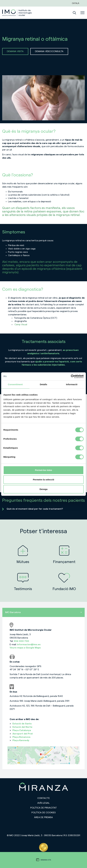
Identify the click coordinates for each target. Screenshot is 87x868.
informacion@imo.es (29, 644)
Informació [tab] (72, 384)
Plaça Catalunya (22, 730)
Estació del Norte (22, 727)
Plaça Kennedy (21, 740)
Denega (43, 489)
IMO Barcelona (43, 612)
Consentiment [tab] (15, 384)
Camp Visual (21, 324)
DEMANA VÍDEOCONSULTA (49, 51)
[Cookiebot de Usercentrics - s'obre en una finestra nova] (71, 376)
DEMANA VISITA (15, 51)
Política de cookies (44, 813)
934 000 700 (21, 641)
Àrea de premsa (43, 817)
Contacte (44, 798)
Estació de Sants (22, 724)
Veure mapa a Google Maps (25, 648)
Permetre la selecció (43, 480)
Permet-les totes (44, 470)
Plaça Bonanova (21, 737)
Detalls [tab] (43, 384)
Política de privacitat (44, 808)
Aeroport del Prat (23, 734)
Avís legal (43, 803)
